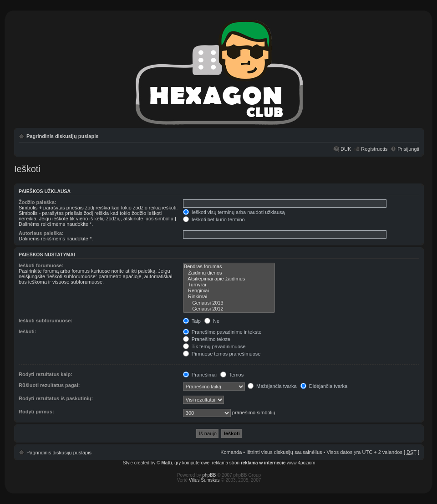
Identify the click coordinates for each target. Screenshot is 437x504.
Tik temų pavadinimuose (214, 346)
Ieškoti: (28, 331)
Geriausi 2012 (229, 309)
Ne (212, 321)
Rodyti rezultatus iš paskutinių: (56, 398)
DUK (346, 149)
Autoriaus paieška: (41, 233)
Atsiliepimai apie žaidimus (229, 279)
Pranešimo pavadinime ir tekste (222, 332)
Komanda (231, 452)
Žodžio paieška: (38, 202)
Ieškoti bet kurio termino (214, 219)
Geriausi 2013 (229, 303)
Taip (192, 321)
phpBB (209, 475)
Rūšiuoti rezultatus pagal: (49, 385)
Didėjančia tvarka (324, 386)
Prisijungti (408, 149)
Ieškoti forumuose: (41, 265)
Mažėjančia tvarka (272, 386)
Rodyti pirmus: (36, 412)
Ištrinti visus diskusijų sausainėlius (284, 452)
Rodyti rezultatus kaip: (46, 374)
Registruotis (374, 149)
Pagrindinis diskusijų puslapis (62, 136)
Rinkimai (229, 297)
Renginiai (229, 291)
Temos (232, 375)
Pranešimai (200, 375)
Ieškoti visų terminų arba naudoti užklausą (234, 212)
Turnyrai (229, 285)
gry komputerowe (192, 463)
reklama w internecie (263, 463)
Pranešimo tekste (207, 339)
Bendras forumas (229, 267)
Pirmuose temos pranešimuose (222, 354)
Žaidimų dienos (229, 273)
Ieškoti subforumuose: (46, 321)
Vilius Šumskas (204, 480)
